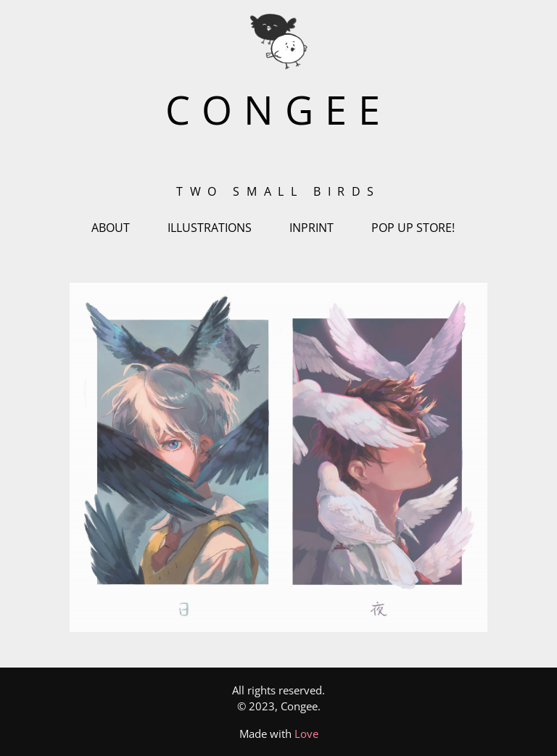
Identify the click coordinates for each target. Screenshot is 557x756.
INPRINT (311, 228)
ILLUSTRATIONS (210, 228)
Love (306, 734)
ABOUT (111, 228)
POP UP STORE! (413, 228)
